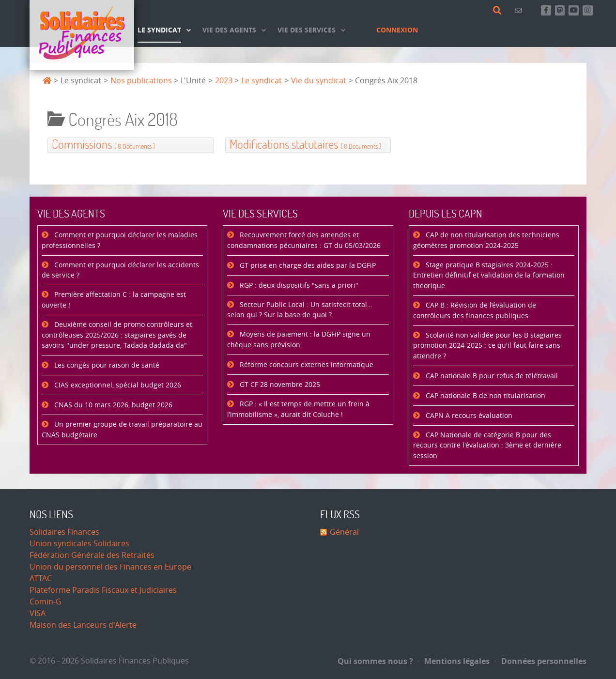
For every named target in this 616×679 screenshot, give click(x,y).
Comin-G (46, 602)
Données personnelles (541, 661)
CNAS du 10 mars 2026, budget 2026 (112, 405)
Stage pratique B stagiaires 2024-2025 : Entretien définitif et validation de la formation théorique (489, 276)
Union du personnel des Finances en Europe (110, 567)
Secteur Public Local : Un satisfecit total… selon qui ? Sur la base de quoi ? (300, 310)
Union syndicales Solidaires (79, 544)
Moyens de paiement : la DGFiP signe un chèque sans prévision (299, 340)
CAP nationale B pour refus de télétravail (491, 376)
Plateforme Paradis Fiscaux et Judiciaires (103, 590)
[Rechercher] (499, 11)
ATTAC (41, 579)
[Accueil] (82, 35)
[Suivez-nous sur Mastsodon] (560, 10)
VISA (38, 613)
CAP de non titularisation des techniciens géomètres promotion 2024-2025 (486, 240)
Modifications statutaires (305, 145)
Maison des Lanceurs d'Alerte (83, 625)
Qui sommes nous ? (375, 661)
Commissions (103, 145)
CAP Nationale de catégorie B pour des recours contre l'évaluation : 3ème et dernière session (487, 446)
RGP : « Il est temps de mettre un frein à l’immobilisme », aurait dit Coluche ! (298, 409)
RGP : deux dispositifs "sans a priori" (298, 285)
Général (344, 532)
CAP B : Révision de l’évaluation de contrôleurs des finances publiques (475, 311)
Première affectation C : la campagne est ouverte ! (114, 300)
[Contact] (520, 10)
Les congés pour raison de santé (106, 365)
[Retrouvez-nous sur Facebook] (546, 10)
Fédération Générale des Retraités (92, 555)
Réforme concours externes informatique (306, 365)
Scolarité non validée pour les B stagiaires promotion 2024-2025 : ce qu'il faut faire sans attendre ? (487, 346)
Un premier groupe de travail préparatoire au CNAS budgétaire (122, 430)
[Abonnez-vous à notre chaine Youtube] (574, 10)
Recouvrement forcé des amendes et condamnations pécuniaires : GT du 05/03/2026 (304, 240)
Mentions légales (454, 661)
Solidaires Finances (64, 532)
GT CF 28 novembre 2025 (279, 385)
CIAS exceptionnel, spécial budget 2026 (117, 385)
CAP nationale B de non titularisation (485, 396)
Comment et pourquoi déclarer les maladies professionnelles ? (120, 240)
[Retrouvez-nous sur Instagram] (588, 10)
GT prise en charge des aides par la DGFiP (307, 266)
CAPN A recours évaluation (468, 416)
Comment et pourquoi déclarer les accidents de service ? (120, 270)
